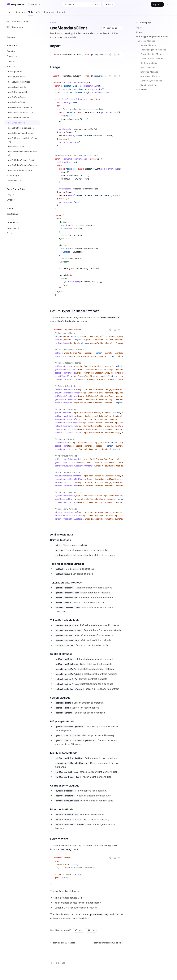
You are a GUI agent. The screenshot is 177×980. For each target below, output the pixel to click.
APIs (38, 13)
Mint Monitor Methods (150, 76)
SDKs (30, 13)
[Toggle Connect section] (22, 56)
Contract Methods (149, 63)
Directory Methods (149, 85)
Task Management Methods (153, 50)
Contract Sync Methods (151, 81)
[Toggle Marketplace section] (22, 181)
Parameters (142, 90)
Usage (139, 32)
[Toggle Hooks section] (22, 67)
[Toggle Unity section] (22, 195)
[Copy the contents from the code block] (115, 54)
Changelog (15, 27)
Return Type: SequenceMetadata (152, 36)
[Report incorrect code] (110, 54)
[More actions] (121, 28)
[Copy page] (110, 28)
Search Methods (148, 67)
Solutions (20, 13)
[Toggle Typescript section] (22, 228)
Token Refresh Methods (152, 59)
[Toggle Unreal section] (22, 200)
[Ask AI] (119, 54)
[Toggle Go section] (22, 233)
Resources (49, 13)
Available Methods (147, 41)
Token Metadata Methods (152, 54)
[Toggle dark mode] (168, 4)
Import (139, 28)
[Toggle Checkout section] (22, 61)
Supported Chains (18, 22)
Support (61, 13)
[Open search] (82, 4)
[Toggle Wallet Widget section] (22, 176)
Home (9, 13)
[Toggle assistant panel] (109, 4)
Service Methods (148, 45)
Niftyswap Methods (149, 72)
